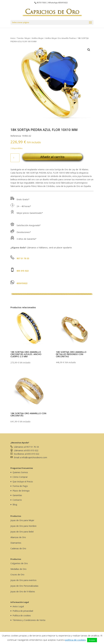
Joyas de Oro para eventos (23, 580)
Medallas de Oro (18, 569)
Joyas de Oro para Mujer (22, 520)
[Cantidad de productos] (15, 158)
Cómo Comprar (20, 477)
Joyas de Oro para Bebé (22, 532)
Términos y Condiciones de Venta (29, 620)
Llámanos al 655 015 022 (24, 450)
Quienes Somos (20, 472)
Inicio (13, 38)
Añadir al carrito (52, 157)
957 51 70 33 (23, 258)
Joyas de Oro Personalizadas (24, 586)
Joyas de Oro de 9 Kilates (23, 591)
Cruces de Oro (17, 575)
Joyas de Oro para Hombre (23, 526)
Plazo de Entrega (21, 491)
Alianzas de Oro (18, 537)
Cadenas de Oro (18, 548)
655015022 (63, 3)
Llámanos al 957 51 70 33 (25, 447)
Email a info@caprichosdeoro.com (29, 457)
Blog (15, 504)
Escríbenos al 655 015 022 (25, 454)
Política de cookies (22, 615)
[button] (89, 50)
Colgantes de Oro (19, 563)
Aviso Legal (18, 606)
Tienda (20, 38)
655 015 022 (23, 271)
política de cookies (75, 640)
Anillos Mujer (38, 38)
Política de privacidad (23, 611)
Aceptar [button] (92, 640)
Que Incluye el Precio (23, 482)
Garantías (17, 495)
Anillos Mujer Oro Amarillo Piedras (61, 38)
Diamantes (16, 543)
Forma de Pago (20, 486)
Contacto (17, 500)
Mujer (27, 38)
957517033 (41, 3)
